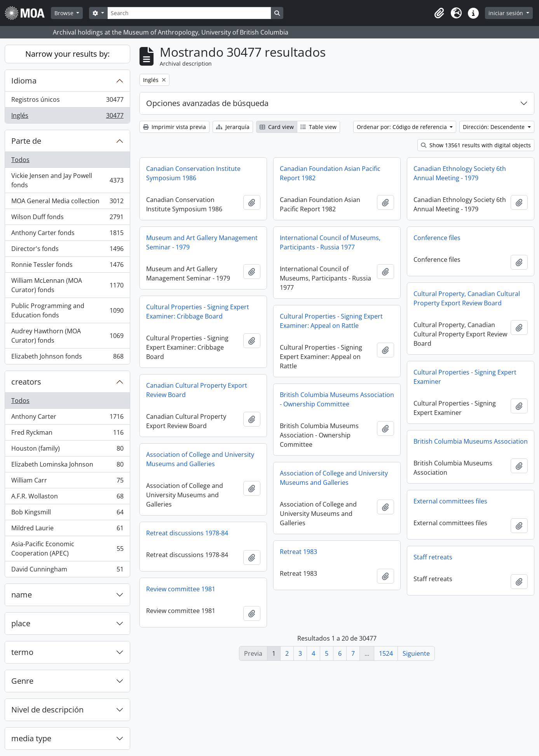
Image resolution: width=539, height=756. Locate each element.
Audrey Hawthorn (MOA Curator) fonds (67, 336)
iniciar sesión (507, 13)
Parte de (26, 141)
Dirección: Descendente (495, 127)
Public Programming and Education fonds (67, 310)
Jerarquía (233, 127)
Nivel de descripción (47, 710)
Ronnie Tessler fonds (67, 266)
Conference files (437, 238)
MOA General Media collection (67, 203)
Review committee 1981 (181, 589)
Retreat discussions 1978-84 (187, 533)
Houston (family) (67, 450)
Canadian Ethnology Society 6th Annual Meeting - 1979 (460, 173)
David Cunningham (67, 571)
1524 (386, 653)
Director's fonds (67, 250)
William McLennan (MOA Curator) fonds (67, 285)
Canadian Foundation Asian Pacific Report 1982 (330, 173)
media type (31, 738)
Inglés (67, 117)
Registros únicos (67, 101)
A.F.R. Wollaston (67, 498)
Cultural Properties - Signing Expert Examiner (465, 377)
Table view (318, 127)
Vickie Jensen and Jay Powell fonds (67, 180)
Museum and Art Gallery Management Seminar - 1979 (202, 242)
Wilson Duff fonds (67, 219)
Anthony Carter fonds (67, 234)
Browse (65, 13)
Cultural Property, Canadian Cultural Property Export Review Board (467, 298)
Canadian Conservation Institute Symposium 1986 (193, 173)
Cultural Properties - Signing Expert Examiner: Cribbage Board (198, 312)
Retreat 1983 (298, 552)
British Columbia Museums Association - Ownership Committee (337, 399)
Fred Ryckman (67, 434)
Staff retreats (433, 557)
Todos (20, 160)
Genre (22, 681)
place (21, 623)
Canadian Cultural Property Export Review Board (197, 390)
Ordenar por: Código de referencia (403, 127)
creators (26, 382)
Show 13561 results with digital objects (476, 145)
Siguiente (416, 653)
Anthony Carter (67, 418)
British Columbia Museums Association (471, 441)
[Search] (189, 13)
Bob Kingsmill (67, 514)
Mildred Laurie (67, 530)
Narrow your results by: (67, 54)
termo (22, 652)
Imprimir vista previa (174, 127)
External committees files (450, 501)
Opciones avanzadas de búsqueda (207, 103)
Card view (277, 127)
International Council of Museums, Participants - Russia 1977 (330, 242)
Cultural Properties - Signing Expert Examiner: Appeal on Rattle (331, 321)
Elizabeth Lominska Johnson (67, 466)
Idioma (24, 81)
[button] (439, 13)
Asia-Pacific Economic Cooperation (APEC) (67, 549)
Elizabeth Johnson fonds (67, 358)
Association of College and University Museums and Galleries (200, 459)
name (22, 595)
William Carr (67, 482)
